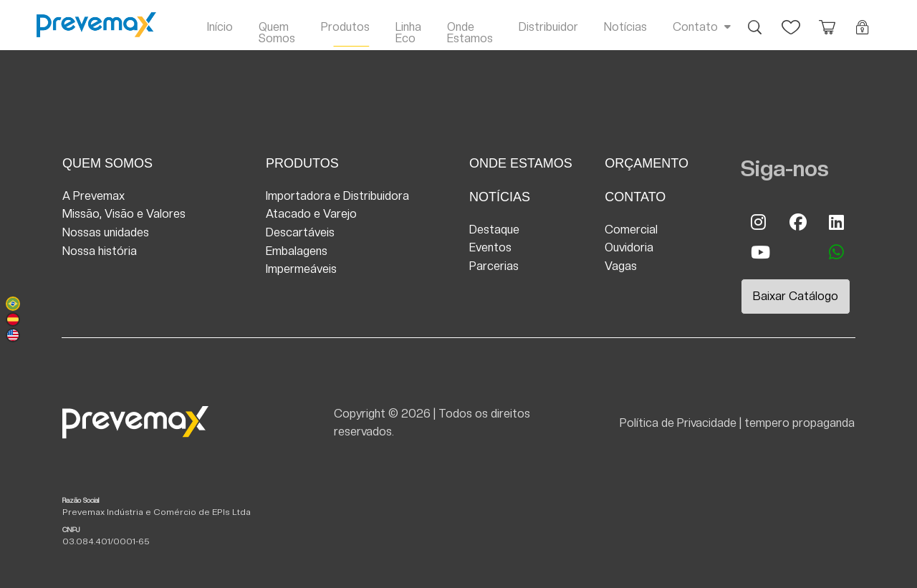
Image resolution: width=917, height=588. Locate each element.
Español (13, 319)
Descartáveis (300, 232)
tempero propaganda (800, 423)
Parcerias (494, 266)
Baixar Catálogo (796, 296)
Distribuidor (548, 27)
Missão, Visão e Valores (124, 214)
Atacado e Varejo (311, 214)
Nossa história (100, 251)
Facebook (797, 222)
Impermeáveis (301, 269)
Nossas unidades (106, 232)
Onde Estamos (470, 33)
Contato (695, 27)
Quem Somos (277, 33)
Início (220, 27)
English (13, 335)
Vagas (621, 266)
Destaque (494, 230)
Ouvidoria (629, 247)
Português (13, 304)
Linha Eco (408, 33)
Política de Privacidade (678, 423)
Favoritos (791, 20)
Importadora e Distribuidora (337, 196)
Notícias (625, 27)
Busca (755, 20)
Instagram (759, 222)
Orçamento (827, 20)
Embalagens (297, 251)
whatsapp (837, 252)
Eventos (490, 247)
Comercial (631, 230)
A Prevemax (93, 196)
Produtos (345, 27)
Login (863, 20)
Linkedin (837, 222)
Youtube (759, 252)
